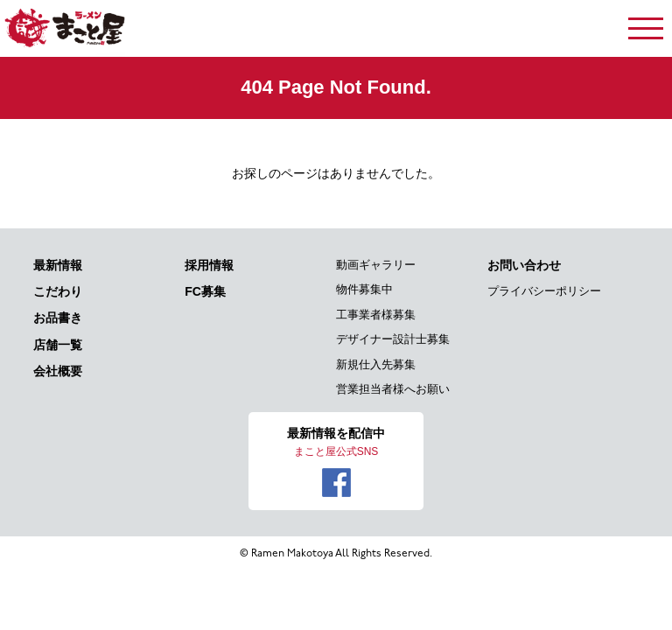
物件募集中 (364, 289)
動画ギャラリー (376, 265)
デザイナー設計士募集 (393, 339)
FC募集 (205, 291)
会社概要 (58, 371)
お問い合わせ (524, 265)
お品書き (58, 318)
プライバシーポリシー (544, 291)
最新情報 (58, 265)
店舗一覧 (58, 345)
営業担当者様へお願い (393, 389)
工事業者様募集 (376, 315)
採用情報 (209, 265)
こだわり (58, 291)
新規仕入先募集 (376, 364)
